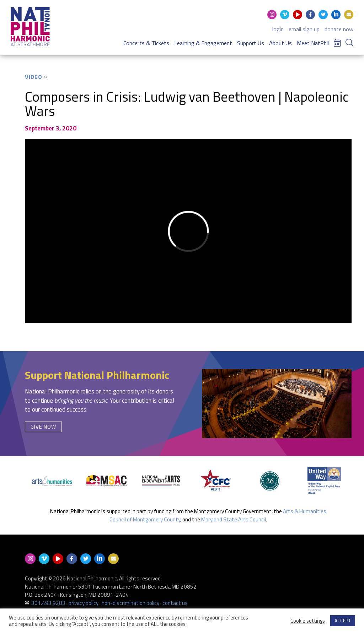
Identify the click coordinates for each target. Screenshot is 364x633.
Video (34, 77)
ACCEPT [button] (343, 621)
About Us (280, 43)
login (278, 29)
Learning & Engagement (203, 43)
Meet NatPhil (313, 43)
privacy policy (84, 603)
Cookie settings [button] (308, 621)
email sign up (304, 29)
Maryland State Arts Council (234, 519)
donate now (339, 29)
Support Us (251, 43)
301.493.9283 (48, 603)
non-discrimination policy (130, 603)
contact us (175, 603)
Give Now (43, 427)
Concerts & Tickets (146, 43)
